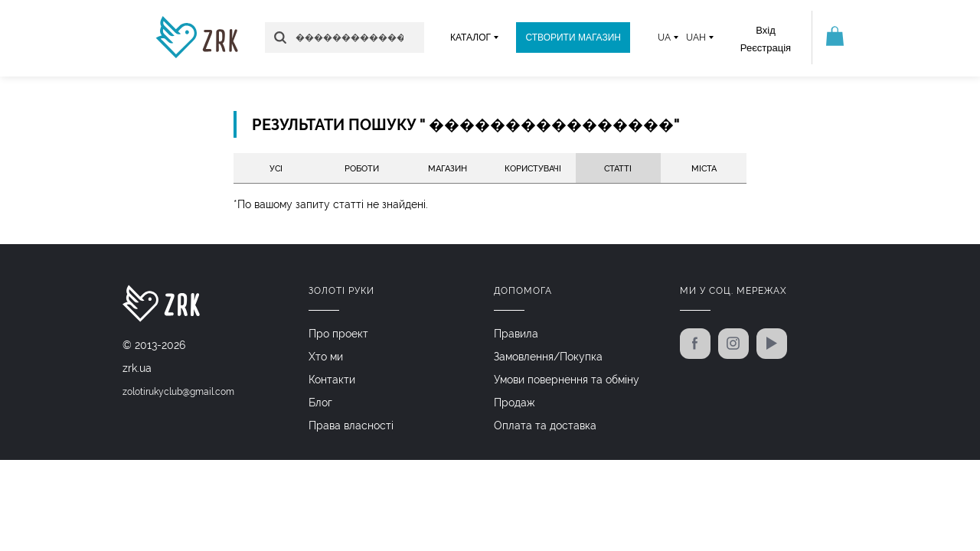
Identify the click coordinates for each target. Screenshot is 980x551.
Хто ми (326, 357)
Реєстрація (766, 48)
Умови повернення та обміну (567, 380)
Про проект (338, 334)
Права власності (351, 425)
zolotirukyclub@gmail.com (178, 392)
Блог (320, 403)
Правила (516, 334)
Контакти (332, 380)
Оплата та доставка (545, 425)
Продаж (514, 403)
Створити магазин (573, 37)
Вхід (766, 30)
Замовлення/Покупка (548, 357)
